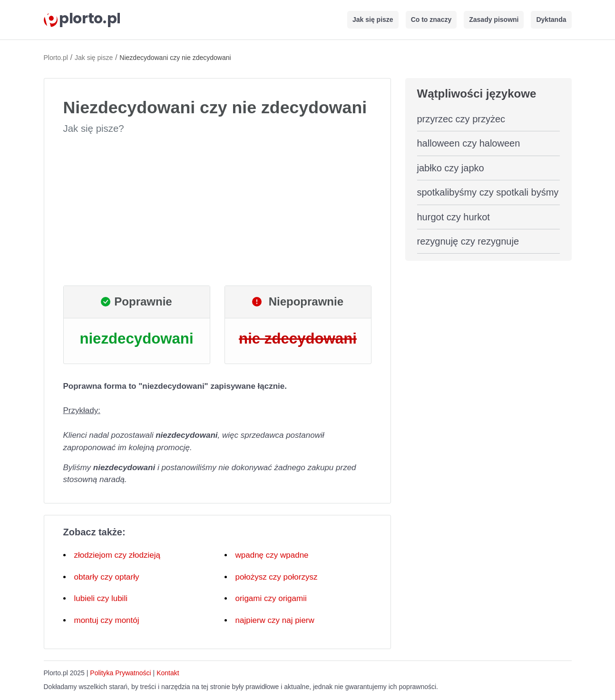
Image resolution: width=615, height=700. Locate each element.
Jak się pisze (373, 20)
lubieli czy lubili (101, 598)
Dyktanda (551, 20)
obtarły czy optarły (107, 577)
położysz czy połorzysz (277, 577)
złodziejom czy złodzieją (117, 555)
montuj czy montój (107, 620)
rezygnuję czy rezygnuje (468, 241)
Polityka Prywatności (120, 673)
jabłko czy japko (451, 168)
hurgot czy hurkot (454, 217)
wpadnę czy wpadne (272, 555)
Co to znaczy (431, 20)
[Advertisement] (217, 210)
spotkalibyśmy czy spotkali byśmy (488, 192)
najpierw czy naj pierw (275, 620)
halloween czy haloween (469, 143)
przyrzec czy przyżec (461, 119)
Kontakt (168, 673)
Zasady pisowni (494, 20)
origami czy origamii (271, 598)
